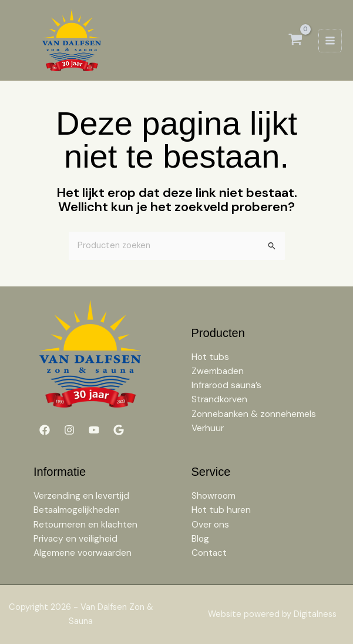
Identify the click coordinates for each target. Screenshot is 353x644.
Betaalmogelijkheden (77, 510)
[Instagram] (69, 430)
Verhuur (208, 428)
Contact (209, 553)
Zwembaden (218, 372)
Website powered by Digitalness (272, 614)
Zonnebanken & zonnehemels (254, 414)
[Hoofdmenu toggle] (330, 41)
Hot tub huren (221, 510)
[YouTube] (94, 430)
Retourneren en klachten (85, 525)
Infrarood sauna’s (226, 386)
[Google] (119, 430)
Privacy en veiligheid (75, 539)
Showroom (214, 496)
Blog (200, 539)
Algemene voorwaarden (83, 553)
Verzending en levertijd (81, 496)
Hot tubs (210, 358)
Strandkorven (219, 400)
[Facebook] (45, 430)
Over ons (210, 525)
